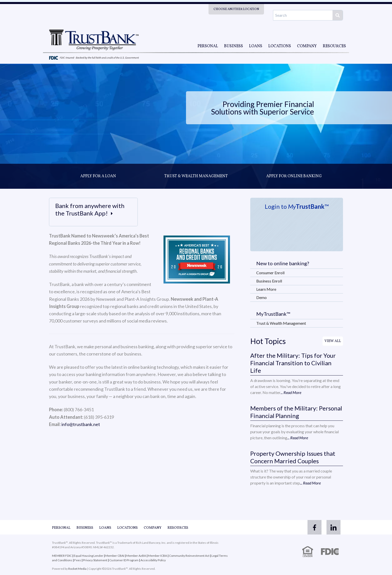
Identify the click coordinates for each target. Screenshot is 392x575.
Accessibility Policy (153, 560)
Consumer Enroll (270, 273)
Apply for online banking (294, 176)
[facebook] (313, 527)
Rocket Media (77, 569)
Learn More (266, 289)
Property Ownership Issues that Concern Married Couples (293, 457)
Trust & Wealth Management (196, 176)
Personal (208, 46)
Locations (280, 46)
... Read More (291, 392)
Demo (261, 297)
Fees (78, 560)
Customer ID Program (124, 560)
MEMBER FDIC (62, 556)
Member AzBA (136, 556)
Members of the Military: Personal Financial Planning (296, 412)
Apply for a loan (98, 176)
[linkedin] (333, 527)
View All (333, 341)
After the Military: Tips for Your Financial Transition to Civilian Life (293, 363)
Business (233, 46)
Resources (334, 46)
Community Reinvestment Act (189, 556)
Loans (256, 46)
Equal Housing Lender (88, 556)
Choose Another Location (236, 9)
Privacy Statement (95, 560)
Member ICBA (157, 556)
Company (307, 46)
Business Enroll (269, 281)
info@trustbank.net (81, 424)
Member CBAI (115, 556)
